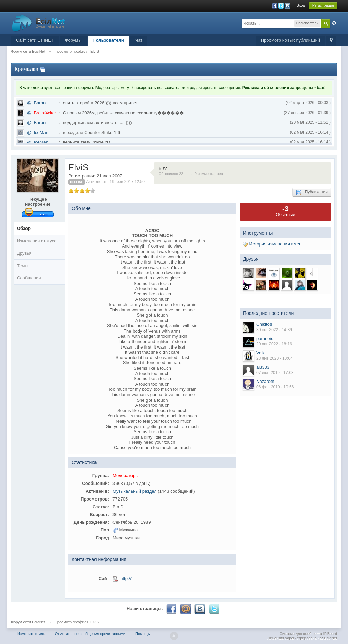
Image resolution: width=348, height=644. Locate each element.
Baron (40, 103)
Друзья (24, 253)
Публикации (312, 192)
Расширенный (334, 23)
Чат (139, 40)
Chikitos (264, 324)
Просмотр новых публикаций (291, 40)
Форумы (73, 40)
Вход (301, 5)
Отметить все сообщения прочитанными (90, 634)
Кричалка (27, 69)
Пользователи (108, 40)
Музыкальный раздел (135, 491)
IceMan (41, 132)
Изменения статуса (37, 241)
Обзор (24, 228)
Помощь (143, 634)
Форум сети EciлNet (28, 622)
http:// (126, 579)
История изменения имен (272, 244)
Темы (23, 266)
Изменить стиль (31, 634)
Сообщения (29, 278)
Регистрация (323, 5)
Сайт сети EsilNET (35, 40)
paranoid (265, 338)
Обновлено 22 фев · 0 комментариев (191, 174)
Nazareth (265, 381)
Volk (260, 353)
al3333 (263, 367)
